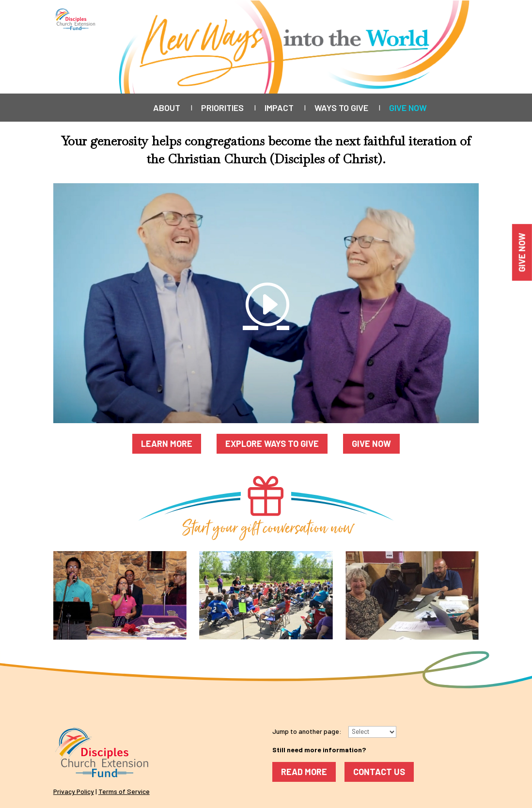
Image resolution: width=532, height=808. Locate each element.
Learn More (167, 444)
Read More (304, 772)
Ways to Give (341, 109)
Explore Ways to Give (272, 444)
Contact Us (379, 772)
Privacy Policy (74, 791)
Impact (279, 109)
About (167, 109)
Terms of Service (124, 791)
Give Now (408, 109)
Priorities (222, 109)
